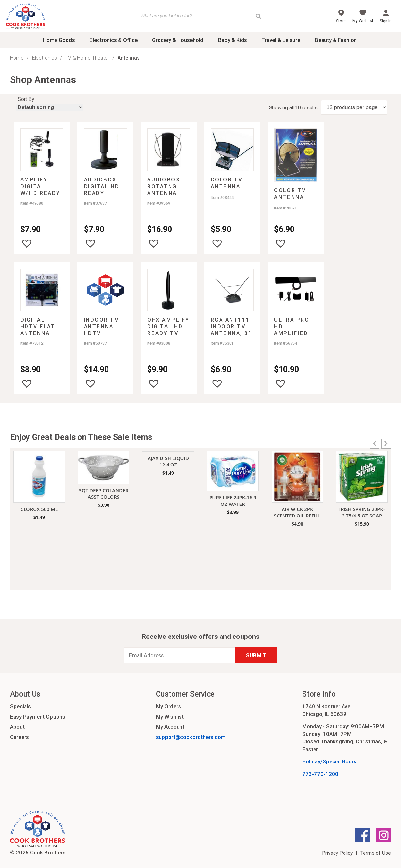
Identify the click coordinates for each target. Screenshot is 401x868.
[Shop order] (50, 107)
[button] (27, 243)
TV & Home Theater (87, 58)
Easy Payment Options (38, 717)
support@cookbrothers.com (191, 737)
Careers (20, 737)
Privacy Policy (337, 853)
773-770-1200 (320, 774)
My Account (170, 727)
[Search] (258, 16)
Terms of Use (376, 853)
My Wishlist (170, 717)
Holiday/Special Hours (329, 761)
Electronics (44, 58)
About (17, 727)
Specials (21, 706)
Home (17, 58)
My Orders (169, 706)
